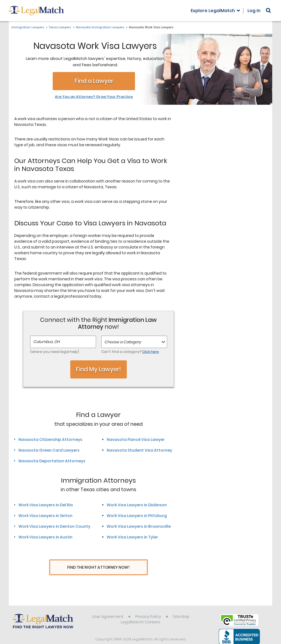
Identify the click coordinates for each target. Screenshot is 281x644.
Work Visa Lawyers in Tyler (132, 537)
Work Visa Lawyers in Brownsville (139, 526)
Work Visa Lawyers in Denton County (54, 526)
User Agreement (108, 606)
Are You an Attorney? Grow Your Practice (94, 97)
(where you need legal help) (55, 352)
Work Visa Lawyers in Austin (45, 537)
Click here (151, 352)
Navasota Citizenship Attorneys (50, 440)
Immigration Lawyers (28, 27)
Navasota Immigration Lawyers (100, 27)
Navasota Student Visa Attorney (139, 450)
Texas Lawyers (60, 27)
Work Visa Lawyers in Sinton (45, 516)
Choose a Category (123, 342)
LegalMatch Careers (140, 612)
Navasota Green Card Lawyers (49, 450)
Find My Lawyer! (99, 369)
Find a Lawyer (94, 81)
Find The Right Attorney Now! (98, 567)
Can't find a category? (130, 352)
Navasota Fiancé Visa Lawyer (136, 440)
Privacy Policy (148, 606)
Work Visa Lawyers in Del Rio (46, 505)
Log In (254, 11)
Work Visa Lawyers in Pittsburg (137, 516)
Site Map (181, 606)
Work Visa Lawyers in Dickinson (137, 505)
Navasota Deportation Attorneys (52, 461)
